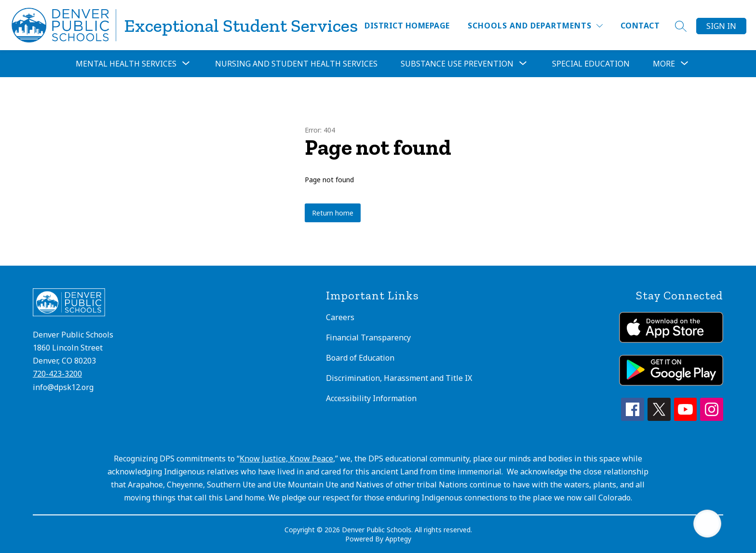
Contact (640, 26)
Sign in (721, 26)
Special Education (591, 64)
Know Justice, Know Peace (286, 459)
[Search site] (681, 26)
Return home (333, 213)
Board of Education (360, 358)
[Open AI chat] (707, 524)
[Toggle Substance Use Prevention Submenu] (523, 64)
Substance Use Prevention (457, 64)
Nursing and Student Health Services (296, 64)
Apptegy (398, 539)
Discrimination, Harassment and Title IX (399, 378)
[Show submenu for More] (664, 64)
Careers (340, 317)
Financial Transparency (368, 337)
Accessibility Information (371, 398)
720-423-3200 (57, 374)
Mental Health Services (126, 64)
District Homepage (407, 26)
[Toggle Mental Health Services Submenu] (186, 64)
